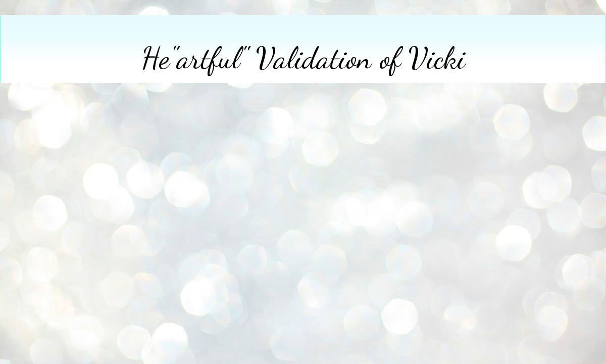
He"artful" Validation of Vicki (303, 58)
